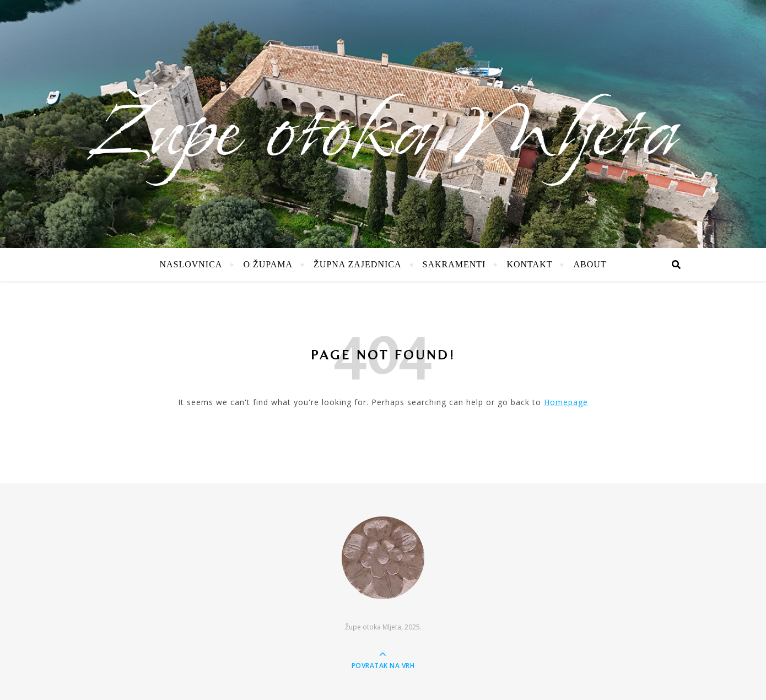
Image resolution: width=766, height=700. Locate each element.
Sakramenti (454, 264)
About (590, 264)
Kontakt (529, 264)
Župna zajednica (357, 264)
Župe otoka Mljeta (383, 135)
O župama (268, 264)
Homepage (566, 402)
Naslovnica (191, 264)
